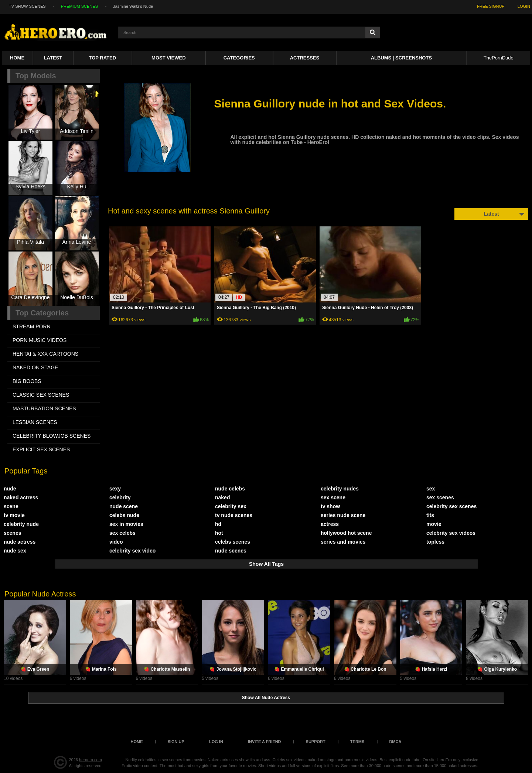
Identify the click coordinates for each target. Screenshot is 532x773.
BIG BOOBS (27, 381)
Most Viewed (168, 58)
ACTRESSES (305, 58)
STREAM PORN (32, 326)
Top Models (36, 76)
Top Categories (42, 313)
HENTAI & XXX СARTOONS (45, 354)
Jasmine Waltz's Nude (133, 6)
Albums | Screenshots (401, 58)
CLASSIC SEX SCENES (41, 395)
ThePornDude (499, 58)
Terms (357, 742)
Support (316, 742)
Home (17, 58)
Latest (53, 58)
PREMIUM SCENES (79, 6)
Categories (239, 58)
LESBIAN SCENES (35, 422)
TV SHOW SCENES (27, 6)
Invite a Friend (265, 742)
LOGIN (524, 6)
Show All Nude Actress (266, 698)
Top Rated (103, 58)
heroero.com (91, 760)
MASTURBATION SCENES (44, 408)
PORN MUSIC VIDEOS (40, 340)
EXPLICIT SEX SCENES (41, 449)
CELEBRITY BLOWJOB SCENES (52, 436)
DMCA (395, 742)
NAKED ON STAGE (35, 367)
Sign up (176, 742)
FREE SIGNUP (491, 6)
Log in (216, 742)
